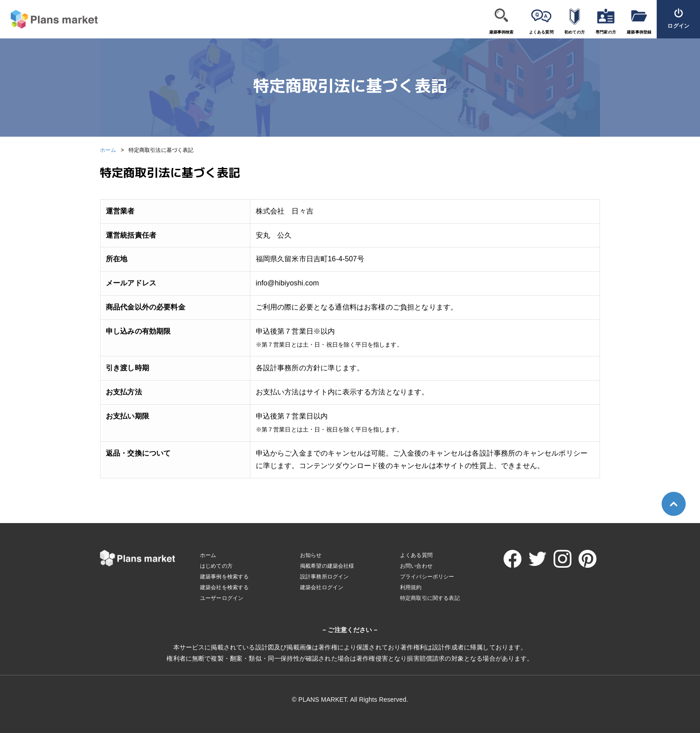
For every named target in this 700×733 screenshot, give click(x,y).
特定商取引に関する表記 (430, 598)
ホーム (108, 150)
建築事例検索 (502, 32)
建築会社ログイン (322, 587)
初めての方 (575, 32)
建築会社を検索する (224, 587)
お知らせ (311, 555)
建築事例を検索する (224, 577)
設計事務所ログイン (324, 577)
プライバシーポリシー (427, 577)
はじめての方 (216, 566)
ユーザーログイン (222, 598)
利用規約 (411, 587)
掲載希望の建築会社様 (327, 566)
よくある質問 (541, 32)
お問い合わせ (416, 566)
